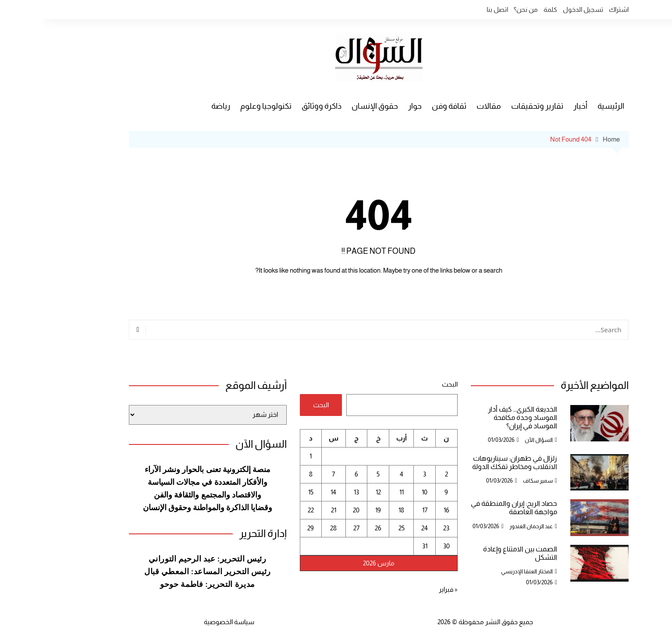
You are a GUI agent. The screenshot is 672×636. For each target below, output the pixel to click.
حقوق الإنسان (332, 106)
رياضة (178, 106)
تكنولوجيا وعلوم (223, 106)
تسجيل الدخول (540, 9)
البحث (407, 384)
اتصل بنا (455, 9)
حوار (372, 106)
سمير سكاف (495, 481)
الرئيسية (568, 106)
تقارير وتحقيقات (495, 106)
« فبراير (406, 589)
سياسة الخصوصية (187, 622)
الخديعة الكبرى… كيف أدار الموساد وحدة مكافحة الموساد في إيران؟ (480, 417)
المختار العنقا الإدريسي (484, 571)
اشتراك (576, 9)
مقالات (446, 106)
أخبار (538, 106)
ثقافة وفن (407, 106)
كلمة (508, 9)
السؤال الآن (496, 440)
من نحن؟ (483, 9)
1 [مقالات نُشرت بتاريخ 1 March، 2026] (268, 456)
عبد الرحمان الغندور (489, 526)
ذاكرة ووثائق (279, 106)
